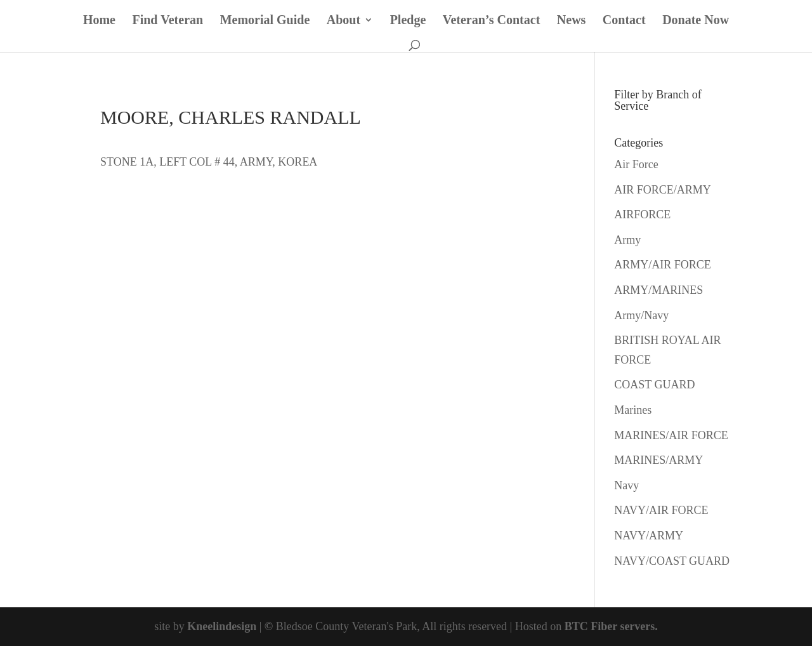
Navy (626, 485)
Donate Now (696, 21)
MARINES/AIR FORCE (671, 435)
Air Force (636, 164)
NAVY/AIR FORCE (661, 510)
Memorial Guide (265, 21)
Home (99, 21)
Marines (633, 410)
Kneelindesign (222, 626)
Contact (624, 21)
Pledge (408, 21)
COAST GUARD (654, 385)
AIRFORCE (642, 214)
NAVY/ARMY (649, 536)
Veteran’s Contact (492, 21)
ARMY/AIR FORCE (663, 265)
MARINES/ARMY (658, 460)
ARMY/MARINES (658, 290)
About (344, 21)
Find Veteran (167, 21)
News (572, 21)
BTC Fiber (591, 626)
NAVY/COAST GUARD (672, 561)
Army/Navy (641, 315)
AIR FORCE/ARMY (663, 190)
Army (627, 240)
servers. (638, 626)
